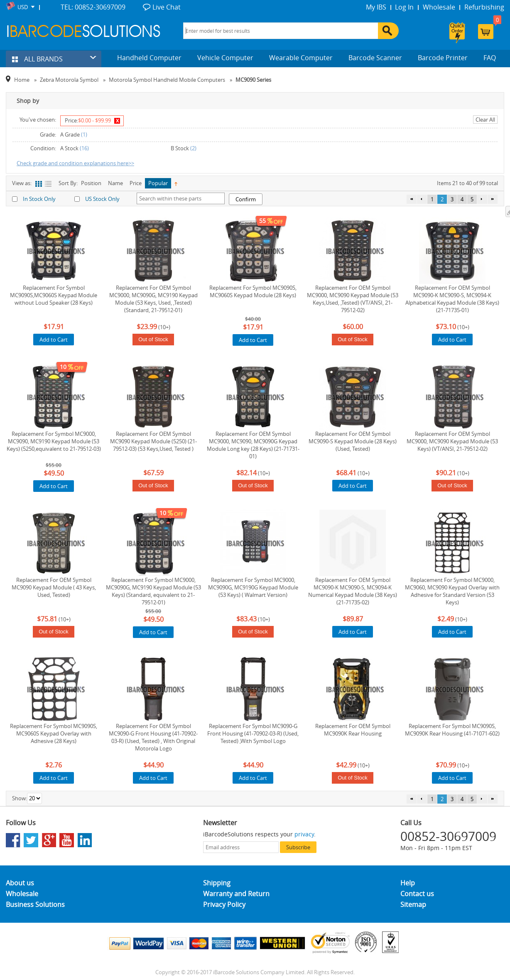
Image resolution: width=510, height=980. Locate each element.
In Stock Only (39, 199)
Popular (158, 183)
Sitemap (413, 904)
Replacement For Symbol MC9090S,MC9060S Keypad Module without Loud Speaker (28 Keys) (54, 295)
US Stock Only (102, 199)
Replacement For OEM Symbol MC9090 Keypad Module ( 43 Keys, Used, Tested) (54, 587)
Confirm (246, 199)
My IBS (376, 7)
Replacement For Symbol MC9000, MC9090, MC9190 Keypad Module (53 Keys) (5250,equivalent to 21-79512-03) (54, 441)
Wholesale (439, 7)
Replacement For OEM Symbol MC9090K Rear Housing (353, 730)
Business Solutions (35, 904)
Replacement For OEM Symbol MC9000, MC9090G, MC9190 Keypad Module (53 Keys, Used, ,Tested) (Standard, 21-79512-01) (153, 299)
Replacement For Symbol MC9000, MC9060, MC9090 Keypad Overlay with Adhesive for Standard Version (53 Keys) (452, 591)
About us (20, 883)
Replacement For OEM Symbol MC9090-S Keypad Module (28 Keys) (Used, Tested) (353, 441)
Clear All (485, 120)
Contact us (417, 894)
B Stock (180, 148)
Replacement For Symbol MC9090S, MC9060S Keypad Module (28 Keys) (253, 291)
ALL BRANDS (37, 59)
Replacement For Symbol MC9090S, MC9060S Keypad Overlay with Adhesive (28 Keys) (54, 733)
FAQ (490, 58)
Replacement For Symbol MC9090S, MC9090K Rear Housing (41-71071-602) (452, 730)
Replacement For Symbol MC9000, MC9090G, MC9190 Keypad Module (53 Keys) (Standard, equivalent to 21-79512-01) (153, 591)
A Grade (70, 134)
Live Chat (167, 7)
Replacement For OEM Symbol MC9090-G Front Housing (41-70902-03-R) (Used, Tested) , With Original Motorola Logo (153, 737)
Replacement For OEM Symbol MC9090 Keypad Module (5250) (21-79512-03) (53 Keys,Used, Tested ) (153, 441)
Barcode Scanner (375, 58)
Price (136, 183)
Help (408, 883)
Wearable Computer (301, 58)
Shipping (217, 883)
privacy (304, 834)
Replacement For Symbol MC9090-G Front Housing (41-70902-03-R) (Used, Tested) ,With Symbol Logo (253, 733)
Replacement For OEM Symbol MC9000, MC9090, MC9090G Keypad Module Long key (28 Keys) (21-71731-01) (253, 445)
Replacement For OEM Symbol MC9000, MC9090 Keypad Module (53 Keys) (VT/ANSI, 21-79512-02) (452, 441)
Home (22, 80)
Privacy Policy (224, 904)
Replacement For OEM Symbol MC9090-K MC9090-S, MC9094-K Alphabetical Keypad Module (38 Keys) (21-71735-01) (452, 299)
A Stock (69, 148)
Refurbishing (484, 7)
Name (115, 183)
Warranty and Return (236, 894)
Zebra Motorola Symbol (69, 80)
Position (91, 183)
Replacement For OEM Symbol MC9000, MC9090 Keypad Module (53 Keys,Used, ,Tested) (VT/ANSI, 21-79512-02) (353, 299)
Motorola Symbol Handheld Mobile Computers (167, 80)
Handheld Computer (149, 58)
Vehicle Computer (225, 58)
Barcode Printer (443, 58)
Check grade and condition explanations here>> (75, 163)
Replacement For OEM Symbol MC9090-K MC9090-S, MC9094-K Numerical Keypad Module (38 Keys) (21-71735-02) (353, 591)
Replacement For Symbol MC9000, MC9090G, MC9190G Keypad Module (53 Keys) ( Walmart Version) (253, 587)
